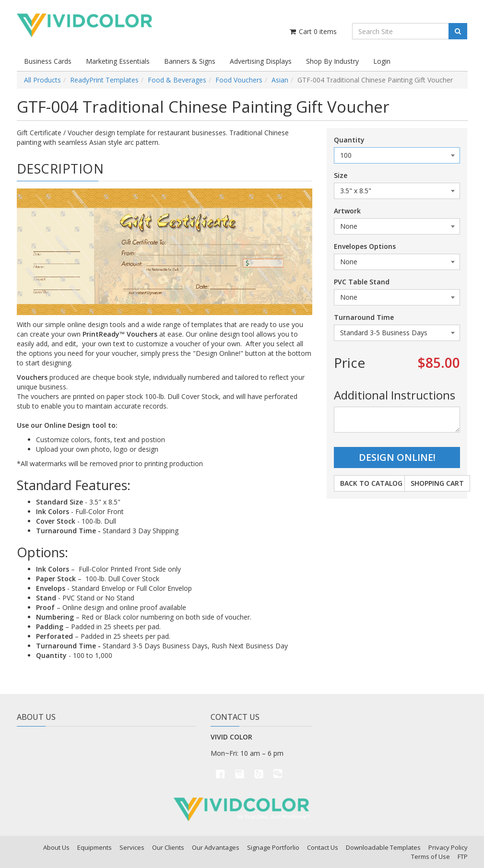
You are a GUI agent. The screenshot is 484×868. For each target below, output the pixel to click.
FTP (463, 856)
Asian (280, 80)
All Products (42, 80)
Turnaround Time (364, 317)
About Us (56, 847)
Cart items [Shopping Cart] (313, 31)
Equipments (94, 847)
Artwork (347, 211)
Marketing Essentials (118, 61)
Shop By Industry (332, 61)
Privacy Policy (448, 847)
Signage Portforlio (273, 847)
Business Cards (48, 61)
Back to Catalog (371, 483)
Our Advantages (216, 847)
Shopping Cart (437, 483)
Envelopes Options (365, 246)
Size (341, 175)
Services (132, 847)
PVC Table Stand (362, 282)
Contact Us (323, 847)
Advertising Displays (261, 61)
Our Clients (168, 847)
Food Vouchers (239, 80)
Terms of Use (431, 856)
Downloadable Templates (383, 847)
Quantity (349, 140)
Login (382, 61)
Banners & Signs (190, 61)
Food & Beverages (177, 80)
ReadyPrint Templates (104, 80)
